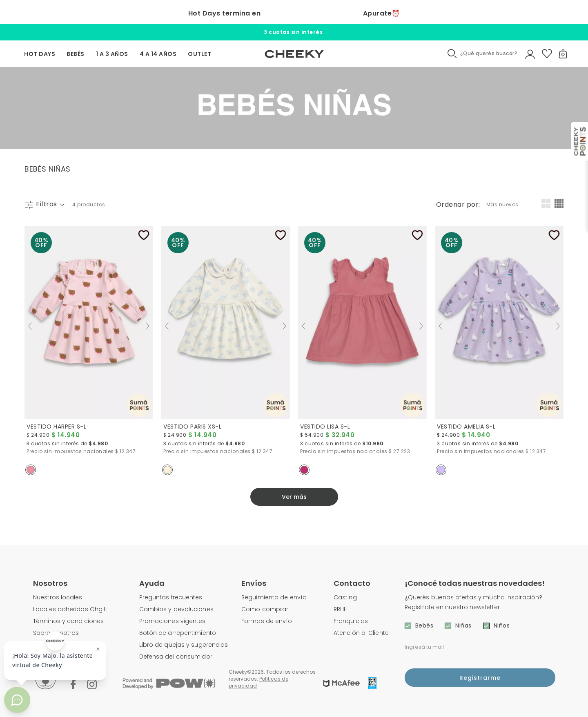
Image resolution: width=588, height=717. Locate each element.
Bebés (424, 625)
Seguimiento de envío (274, 597)
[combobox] (503, 205)
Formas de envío (267, 621)
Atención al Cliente (361, 633)
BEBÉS (76, 54)
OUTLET (199, 54)
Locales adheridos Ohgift (70, 609)
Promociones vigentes (173, 621)
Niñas (463, 625)
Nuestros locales (58, 597)
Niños (502, 625)
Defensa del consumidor (176, 657)
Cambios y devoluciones (176, 609)
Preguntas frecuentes (171, 597)
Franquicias (351, 621)
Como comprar (265, 609)
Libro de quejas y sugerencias (184, 645)
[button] (483, 54)
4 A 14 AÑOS (158, 54)
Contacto (352, 583)
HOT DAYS (40, 54)
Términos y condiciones (68, 621)
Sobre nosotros (56, 633)
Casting (345, 597)
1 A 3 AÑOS (112, 54)
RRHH (341, 609)
